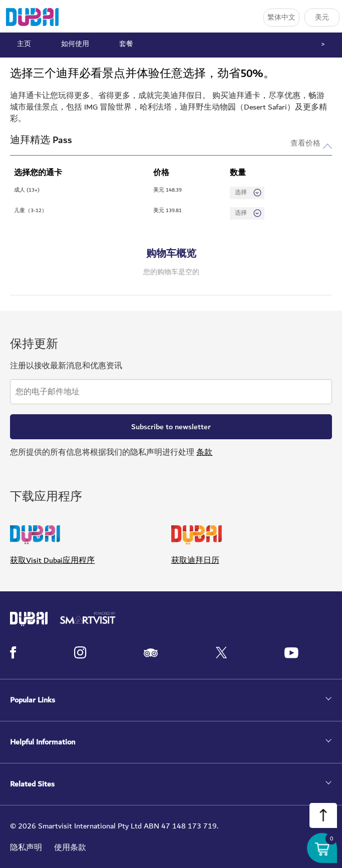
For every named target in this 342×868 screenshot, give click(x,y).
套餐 (126, 44)
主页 (24, 44)
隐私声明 (26, 847)
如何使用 (75, 44)
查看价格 (305, 142)
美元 (322, 18)
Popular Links (33, 700)
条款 (204, 452)
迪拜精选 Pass (41, 140)
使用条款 (70, 847)
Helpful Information (43, 742)
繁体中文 (281, 18)
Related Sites (32, 784)
